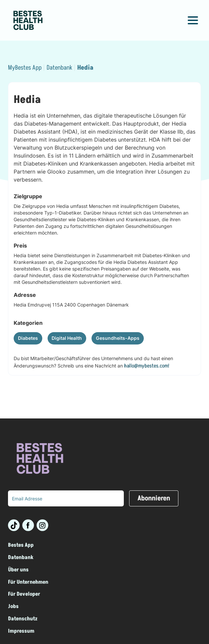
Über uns (18, 570)
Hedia (85, 68)
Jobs (13, 607)
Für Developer (24, 594)
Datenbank (59, 68)
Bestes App (21, 545)
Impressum (21, 631)
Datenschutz (23, 619)
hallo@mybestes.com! (147, 366)
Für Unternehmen (28, 582)
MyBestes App (25, 68)
